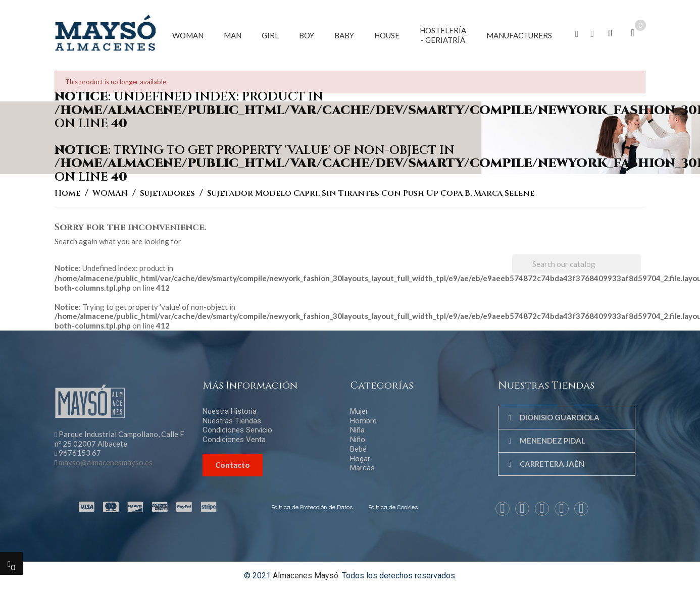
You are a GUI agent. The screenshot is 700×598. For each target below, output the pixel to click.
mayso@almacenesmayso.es (106, 462)
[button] (577, 34)
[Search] (577, 264)
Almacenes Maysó (306, 576)
